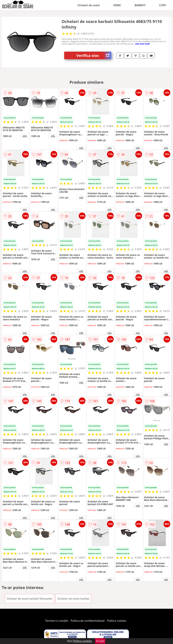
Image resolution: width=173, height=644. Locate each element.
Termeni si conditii (57, 621)
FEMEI (117, 5)
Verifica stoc (94, 55)
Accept (100, 641)
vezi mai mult (142, 44)
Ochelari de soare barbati (73, 599)
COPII (163, 5)
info (25, 136)
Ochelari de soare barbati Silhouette (29, 599)
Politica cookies (117, 621)
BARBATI (140, 5)
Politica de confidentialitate (88, 621)
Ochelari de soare (89, 5)
